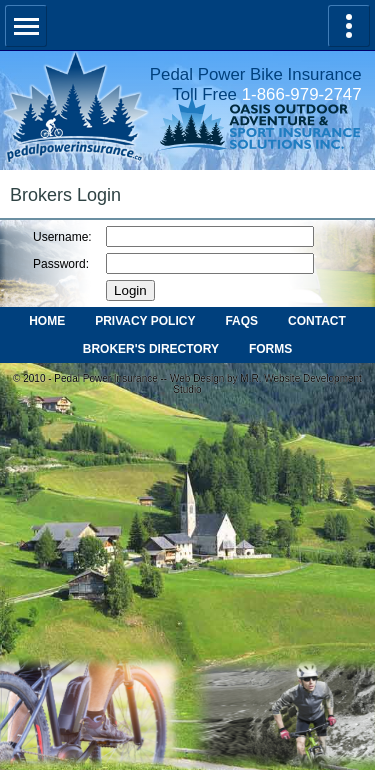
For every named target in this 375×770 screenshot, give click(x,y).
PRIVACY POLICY (145, 321)
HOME (47, 321)
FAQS (241, 321)
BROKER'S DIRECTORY (151, 349)
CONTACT (317, 321)
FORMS (270, 349)
